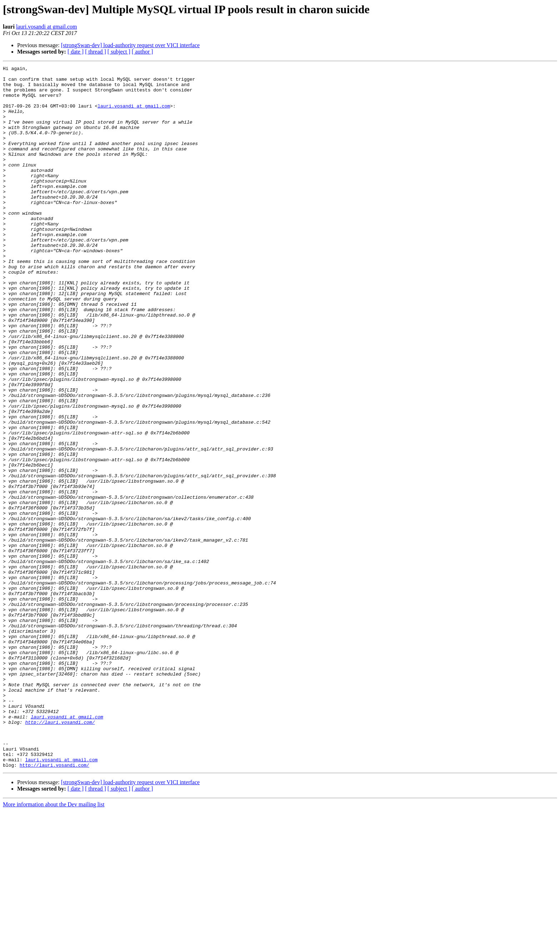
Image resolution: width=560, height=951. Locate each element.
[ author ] (142, 52)
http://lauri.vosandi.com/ (60, 854)
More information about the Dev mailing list (54, 945)
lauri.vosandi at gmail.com (47, 27)
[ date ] (76, 52)
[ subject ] (119, 52)
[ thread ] (96, 52)
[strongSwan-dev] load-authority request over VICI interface (130, 45)
